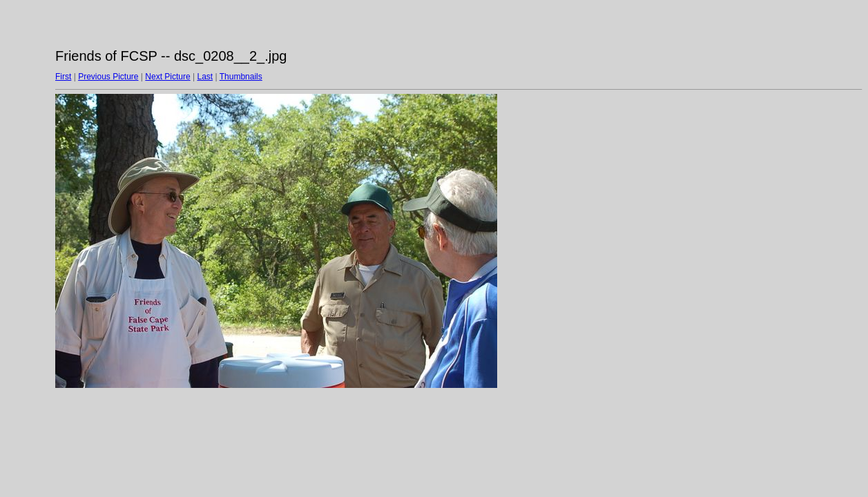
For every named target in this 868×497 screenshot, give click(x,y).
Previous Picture (108, 77)
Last (205, 77)
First (63, 77)
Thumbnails (241, 77)
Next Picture (167, 77)
